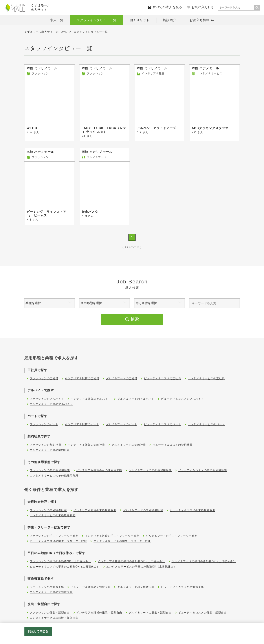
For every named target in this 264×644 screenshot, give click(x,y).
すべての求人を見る (168, 7)
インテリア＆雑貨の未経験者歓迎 (95, 510)
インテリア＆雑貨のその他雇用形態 (99, 470)
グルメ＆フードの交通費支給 (136, 587)
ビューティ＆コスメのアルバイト (182, 399)
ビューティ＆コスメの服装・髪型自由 (203, 613)
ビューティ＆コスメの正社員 (162, 378)
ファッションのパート (44, 424)
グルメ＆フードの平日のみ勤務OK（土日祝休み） (204, 561)
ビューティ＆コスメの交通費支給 (182, 587)
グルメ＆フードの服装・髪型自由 (150, 613)
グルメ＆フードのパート (122, 424)
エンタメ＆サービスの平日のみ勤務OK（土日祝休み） (141, 567)
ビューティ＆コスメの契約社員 (172, 445)
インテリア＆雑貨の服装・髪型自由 (99, 613)
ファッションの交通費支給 (47, 587)
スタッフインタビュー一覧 (97, 20)
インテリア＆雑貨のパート (82, 424)
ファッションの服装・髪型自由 (50, 613)
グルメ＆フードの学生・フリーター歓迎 (172, 536)
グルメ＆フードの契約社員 (129, 445)
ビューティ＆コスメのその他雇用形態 (203, 470)
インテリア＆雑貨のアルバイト (91, 399)
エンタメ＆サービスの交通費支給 (51, 592)
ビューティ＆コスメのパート (162, 424)
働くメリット (140, 20)
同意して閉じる (38, 631)
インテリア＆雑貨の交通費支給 (91, 587)
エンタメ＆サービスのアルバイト (51, 404)
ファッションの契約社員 (45, 445)
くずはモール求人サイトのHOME (46, 32)
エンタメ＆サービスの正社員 (206, 378)
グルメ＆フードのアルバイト (136, 399)
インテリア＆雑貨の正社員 (82, 378)
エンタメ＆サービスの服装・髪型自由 (54, 618)
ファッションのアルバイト (47, 399)
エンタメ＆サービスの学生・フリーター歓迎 (122, 541)
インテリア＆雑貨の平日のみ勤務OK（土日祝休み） (131, 561)
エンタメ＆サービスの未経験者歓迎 (53, 515)
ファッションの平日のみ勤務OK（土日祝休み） (60, 561)
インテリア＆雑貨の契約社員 (86, 445)
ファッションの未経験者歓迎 (48, 510)
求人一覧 (57, 20)
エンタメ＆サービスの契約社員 (50, 450)
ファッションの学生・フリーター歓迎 (54, 536)
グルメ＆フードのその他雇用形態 (150, 470)
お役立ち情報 (200, 20)
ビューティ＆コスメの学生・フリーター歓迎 (58, 541)
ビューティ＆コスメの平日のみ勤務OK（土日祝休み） (65, 567)
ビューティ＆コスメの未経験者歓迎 (192, 510)
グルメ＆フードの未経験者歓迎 (143, 510)
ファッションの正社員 (44, 378)
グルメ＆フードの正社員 (122, 378)
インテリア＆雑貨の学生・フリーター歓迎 (112, 536)
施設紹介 (170, 20)
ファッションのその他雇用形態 (50, 470)
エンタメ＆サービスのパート (206, 424)
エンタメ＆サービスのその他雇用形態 (54, 476)
